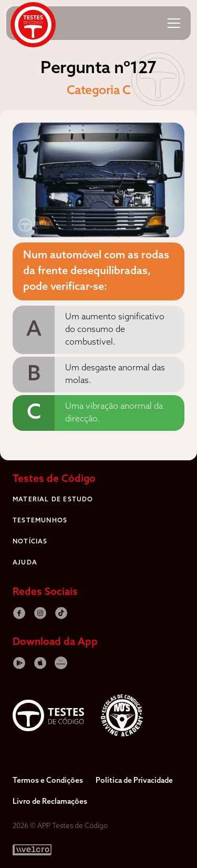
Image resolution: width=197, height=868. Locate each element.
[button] (174, 23)
